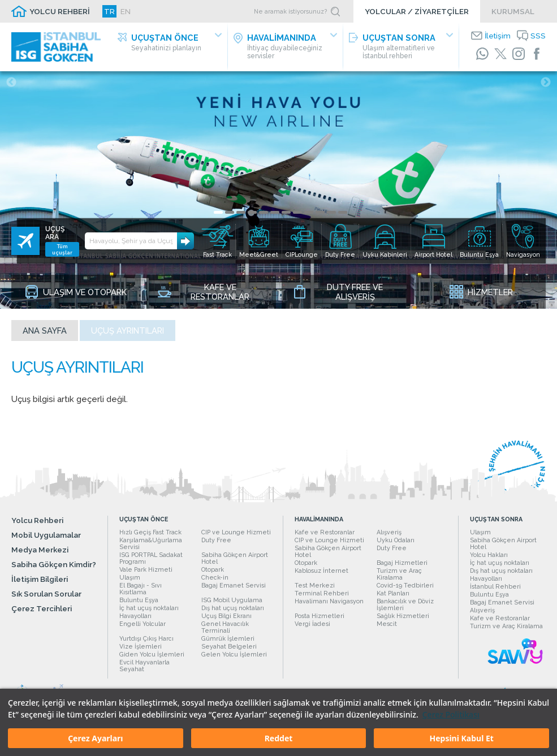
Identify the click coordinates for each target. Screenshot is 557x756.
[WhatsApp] (482, 54)
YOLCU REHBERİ (60, 11)
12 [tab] (343, 212)
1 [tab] (218, 212)
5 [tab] (264, 212)
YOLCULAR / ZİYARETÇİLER (417, 11)
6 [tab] (275, 212)
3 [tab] (241, 212)
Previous (11, 83)
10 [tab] (320, 212)
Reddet (279, 738)
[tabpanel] (278, 190)
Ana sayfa (45, 331)
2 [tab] (230, 212)
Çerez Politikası (451, 714)
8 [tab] (297, 212)
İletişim (498, 36)
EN (126, 11)
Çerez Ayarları (95, 738)
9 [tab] (309, 212)
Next (546, 83)
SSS (538, 36)
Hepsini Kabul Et (461, 738)
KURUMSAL (513, 11)
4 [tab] (252, 212)
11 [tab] (331, 212)
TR (109, 11)
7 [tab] (286, 212)
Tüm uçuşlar (62, 249)
